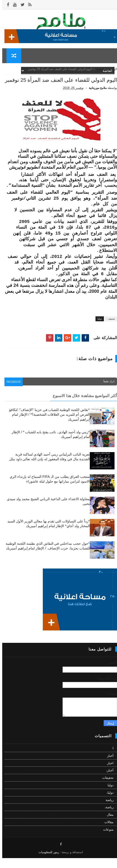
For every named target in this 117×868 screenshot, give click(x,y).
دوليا (97, 72)
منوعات (106, 839)
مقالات (107, 832)
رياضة (107, 810)
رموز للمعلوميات (47, 862)
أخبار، (108, 780)
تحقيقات (106, 788)
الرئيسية (110, 72)
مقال (108, 825)
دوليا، (108, 802)
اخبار (108, 773)
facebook (12, 392)
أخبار (108, 765)
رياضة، (107, 817)
